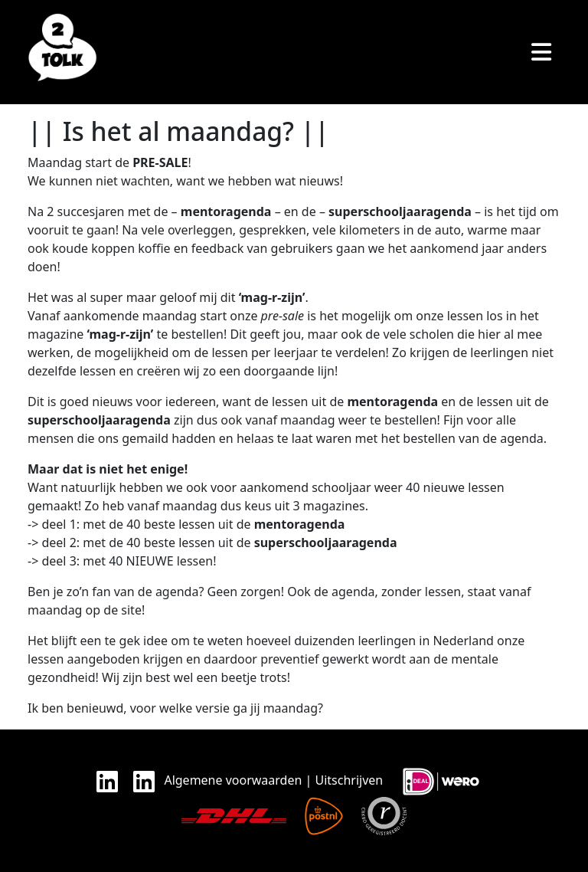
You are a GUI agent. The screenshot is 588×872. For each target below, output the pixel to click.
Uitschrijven (350, 780)
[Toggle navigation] (541, 52)
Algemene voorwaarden (233, 780)
